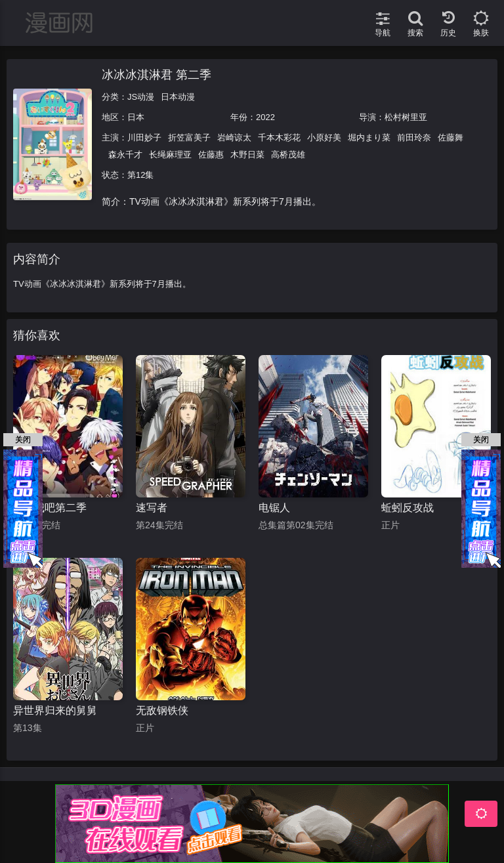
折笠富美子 (189, 137)
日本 (136, 117)
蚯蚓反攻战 (408, 508)
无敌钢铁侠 (162, 710)
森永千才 (125, 155)
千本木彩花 (279, 137)
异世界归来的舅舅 (55, 710)
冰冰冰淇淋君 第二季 (157, 75)
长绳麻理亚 (170, 155)
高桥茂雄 (288, 155)
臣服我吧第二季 (50, 508)
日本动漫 (178, 97)
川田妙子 (144, 137)
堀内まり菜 (369, 137)
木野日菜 (247, 155)
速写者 (152, 508)
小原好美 (324, 137)
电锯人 (274, 508)
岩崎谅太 (234, 137)
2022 (265, 117)
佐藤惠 (211, 155)
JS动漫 (141, 97)
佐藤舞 (451, 137)
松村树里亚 (406, 117)
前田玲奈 (414, 137)
